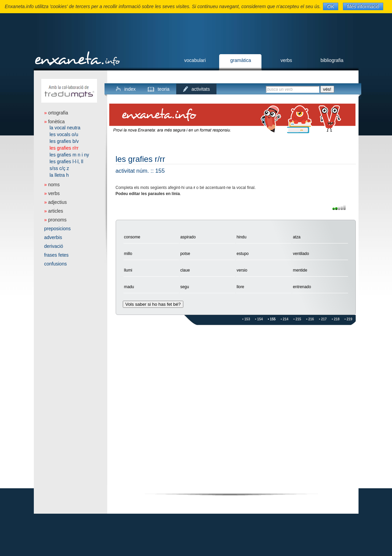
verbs (286, 60)
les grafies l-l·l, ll (67, 162)
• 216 (310, 319)
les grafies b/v (64, 141)
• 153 (246, 319)
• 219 (349, 319)
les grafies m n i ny (70, 155)
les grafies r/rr (64, 148)
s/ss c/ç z (60, 168)
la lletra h (59, 175)
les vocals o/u (64, 134)
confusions (56, 264)
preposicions (58, 229)
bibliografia (332, 60)
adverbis (53, 237)
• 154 (259, 319)
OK (330, 6)
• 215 (297, 319)
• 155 (272, 319)
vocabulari (195, 60)
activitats (201, 89)
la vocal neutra (65, 128)
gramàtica (241, 60)
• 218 (336, 319)
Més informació (363, 6)
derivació (54, 246)
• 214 (285, 319)
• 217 (323, 319)
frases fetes (56, 255)
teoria (164, 89)
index (130, 89)
